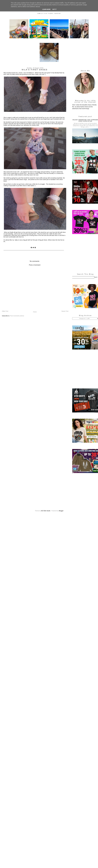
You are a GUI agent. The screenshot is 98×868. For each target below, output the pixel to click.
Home (35, 312)
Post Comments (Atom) (17, 316)
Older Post (5, 311)
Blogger (61, 511)
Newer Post (65, 311)
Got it (54, 9)
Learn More (46, 9)
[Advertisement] (49, 490)
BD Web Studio (46, 511)
